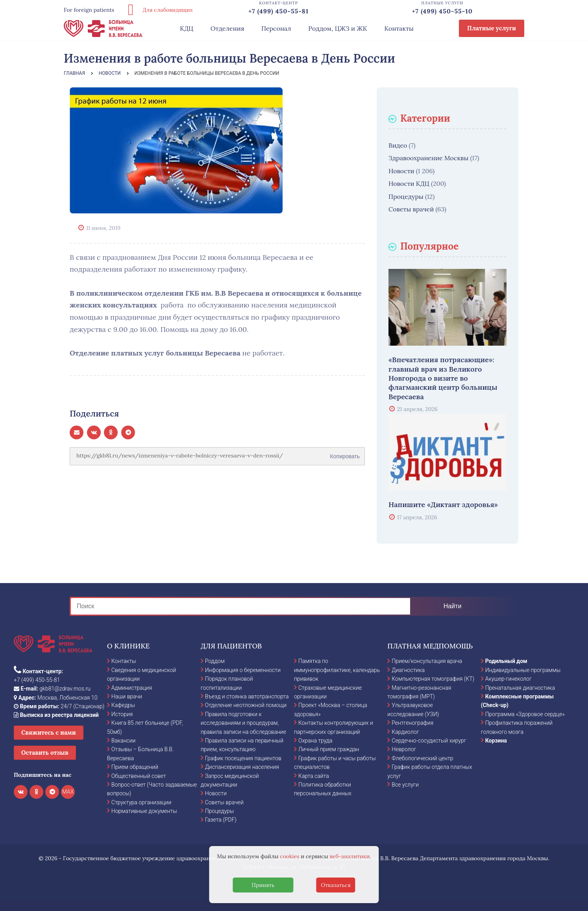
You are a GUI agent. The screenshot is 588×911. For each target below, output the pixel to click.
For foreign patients (89, 10)
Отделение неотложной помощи (246, 705)
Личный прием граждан (329, 749)
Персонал (276, 28)
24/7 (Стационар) (59, 706)
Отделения (227, 28)
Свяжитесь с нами (49, 732)
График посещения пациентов (243, 758)
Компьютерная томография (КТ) (433, 679)
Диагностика (408, 670)
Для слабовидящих (157, 10)
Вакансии (124, 741)
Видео (398, 145)
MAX (68, 792)
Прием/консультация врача (427, 661)
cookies (289, 856)
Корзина (496, 741)
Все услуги (405, 785)
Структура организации (141, 802)
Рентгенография (412, 723)
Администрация (132, 688)
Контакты (399, 28)
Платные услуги (492, 28)
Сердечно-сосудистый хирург (429, 741)
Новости (401, 171)
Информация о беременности (243, 670)
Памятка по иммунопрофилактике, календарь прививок (337, 670)
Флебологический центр (422, 758)
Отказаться (336, 885)
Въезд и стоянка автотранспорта (247, 696)
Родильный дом (506, 661)
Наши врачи (127, 696)
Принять (263, 885)
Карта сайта (314, 776)
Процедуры (406, 196)
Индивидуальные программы (523, 670)
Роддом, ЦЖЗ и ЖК (337, 28)
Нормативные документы (144, 811)
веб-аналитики (350, 856)
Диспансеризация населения (242, 767)
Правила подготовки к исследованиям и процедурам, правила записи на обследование (243, 723)
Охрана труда (315, 741)
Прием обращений (135, 767)
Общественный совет (139, 776)
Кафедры (123, 705)
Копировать (345, 454)
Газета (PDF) (221, 820)
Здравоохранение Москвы (428, 158)
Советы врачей (411, 209)
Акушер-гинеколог (508, 679)
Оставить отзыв (45, 753)
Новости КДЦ (409, 183)
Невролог (404, 749)
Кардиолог (405, 732)
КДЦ (187, 28)
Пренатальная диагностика (520, 688)
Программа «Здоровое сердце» (525, 714)
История (122, 714)
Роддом (215, 661)
